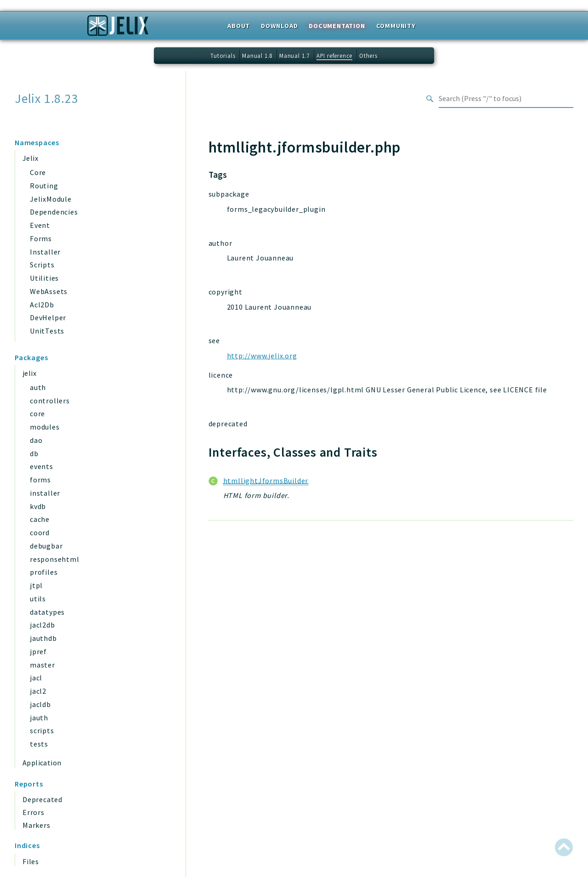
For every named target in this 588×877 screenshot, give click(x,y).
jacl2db (42, 625)
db (34, 453)
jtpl (36, 585)
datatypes (47, 612)
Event (40, 225)
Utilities (44, 278)
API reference (334, 56)
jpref (38, 651)
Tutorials (223, 56)
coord (40, 532)
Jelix (30, 158)
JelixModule (51, 199)
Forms (41, 238)
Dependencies (54, 212)
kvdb (38, 506)
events (42, 466)
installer (45, 493)
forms (40, 480)
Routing (44, 186)
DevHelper (48, 317)
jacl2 (38, 691)
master (42, 665)
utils (38, 599)
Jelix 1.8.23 (47, 99)
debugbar (46, 546)
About (239, 26)
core (37, 413)
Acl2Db (42, 305)
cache (40, 519)
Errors (34, 812)
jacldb (40, 704)
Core (38, 172)
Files (31, 861)
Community (396, 26)
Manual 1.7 (294, 56)
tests (39, 744)
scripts (42, 730)
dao (36, 440)
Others (368, 56)
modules (45, 427)
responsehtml (55, 559)
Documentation (337, 26)
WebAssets (49, 291)
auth (38, 387)
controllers (50, 401)
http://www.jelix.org (262, 356)
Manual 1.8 (257, 56)
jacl (36, 678)
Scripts (42, 265)
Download (279, 26)
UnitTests (47, 331)
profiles (44, 572)
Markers (37, 825)
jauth (39, 718)
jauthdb (43, 638)
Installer (45, 252)
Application (42, 763)
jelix (29, 373)
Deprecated (42, 799)
